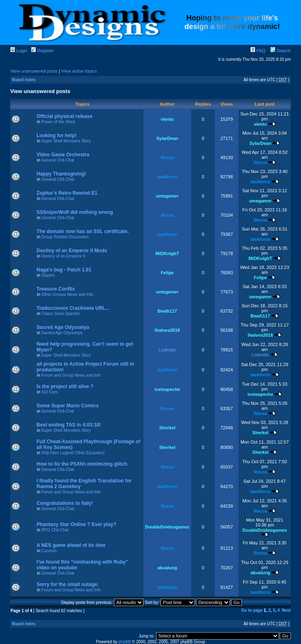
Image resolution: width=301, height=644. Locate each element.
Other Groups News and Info (67, 294)
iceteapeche (167, 389)
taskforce (167, 177)
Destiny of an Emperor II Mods (72, 251)
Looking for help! (56, 135)
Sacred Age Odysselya (63, 327)
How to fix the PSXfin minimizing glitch (82, 464)
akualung (167, 568)
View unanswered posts (34, 71)
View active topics (79, 71)
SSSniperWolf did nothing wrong (75, 212)
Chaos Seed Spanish (60, 314)
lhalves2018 (167, 330)
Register (42, 51)
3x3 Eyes (50, 392)
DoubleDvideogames (167, 527)
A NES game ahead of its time (71, 545)
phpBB (125, 642)
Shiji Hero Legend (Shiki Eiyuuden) (73, 453)
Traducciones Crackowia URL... (73, 308)
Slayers (48, 275)
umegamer (167, 196)
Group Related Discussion (65, 237)
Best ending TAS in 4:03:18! (69, 425)
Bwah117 (167, 311)
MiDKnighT (167, 253)
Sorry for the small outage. (67, 584)
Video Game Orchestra (63, 155)
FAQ (258, 51)
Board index (24, 80)
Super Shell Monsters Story (66, 141)
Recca (167, 158)
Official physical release (64, 116)
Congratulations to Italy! (65, 503)
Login (19, 51)
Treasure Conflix (56, 289)
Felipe (167, 273)
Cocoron (49, 551)
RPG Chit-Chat (55, 530)
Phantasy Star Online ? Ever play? (76, 524)
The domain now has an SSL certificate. (82, 231)
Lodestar (167, 350)
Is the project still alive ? (65, 386)
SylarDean (167, 138)
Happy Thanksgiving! (61, 174)
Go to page (252, 610)
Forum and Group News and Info (71, 375)
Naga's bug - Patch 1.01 (64, 270)
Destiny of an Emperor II (63, 256)
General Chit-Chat (58, 160)
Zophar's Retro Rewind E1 (67, 193)
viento (167, 119)
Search (281, 51)
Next (286, 610)
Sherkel (167, 428)
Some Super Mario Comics (67, 406)
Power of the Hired (58, 122)
